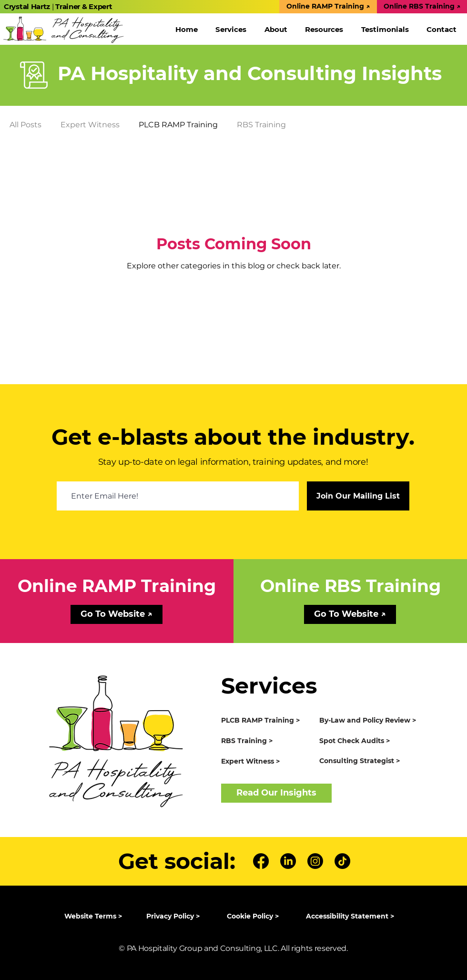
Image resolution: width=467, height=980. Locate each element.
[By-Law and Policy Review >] (371, 720)
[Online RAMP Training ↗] (328, 7)
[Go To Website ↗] (117, 614)
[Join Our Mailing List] (358, 496)
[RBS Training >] (266, 741)
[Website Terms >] (95, 916)
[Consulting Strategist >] (371, 761)
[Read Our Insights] (276, 793)
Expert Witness (90, 125)
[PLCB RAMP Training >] (266, 720)
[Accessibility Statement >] (354, 916)
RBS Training (261, 125)
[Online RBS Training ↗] (422, 7)
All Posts (25, 125)
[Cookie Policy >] (258, 916)
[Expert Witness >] (266, 761)
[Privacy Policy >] (177, 916)
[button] (231, 29)
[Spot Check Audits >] (371, 741)
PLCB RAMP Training (178, 125)
